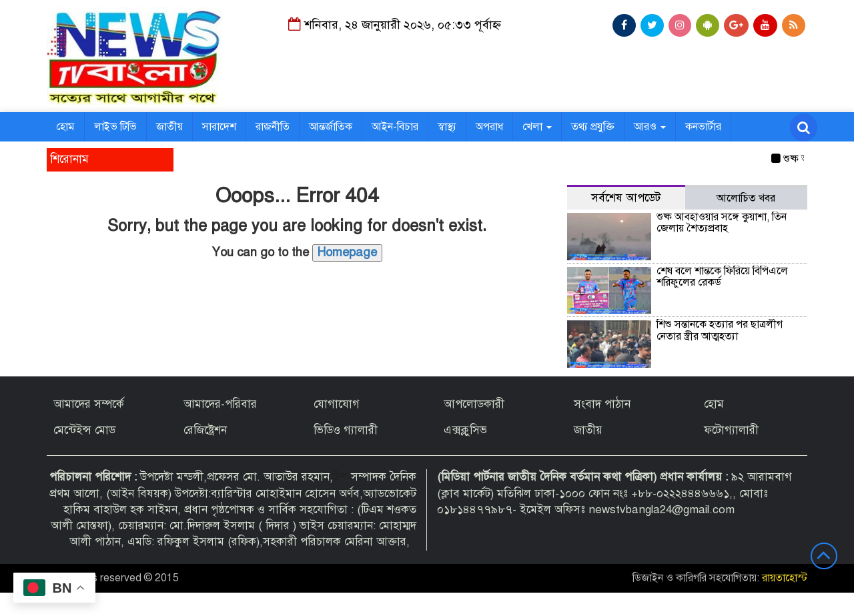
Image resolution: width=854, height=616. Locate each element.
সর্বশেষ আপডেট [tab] (626, 198)
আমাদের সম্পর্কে (89, 404)
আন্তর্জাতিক (331, 127)
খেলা (537, 127)
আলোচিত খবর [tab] (746, 198)
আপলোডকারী (474, 404)
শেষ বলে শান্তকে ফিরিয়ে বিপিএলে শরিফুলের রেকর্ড (722, 277)
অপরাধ (489, 127)
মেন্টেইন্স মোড (84, 430)
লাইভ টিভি (115, 127)
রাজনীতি (273, 127)
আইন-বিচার (395, 127)
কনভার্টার (703, 127)
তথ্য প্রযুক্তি (593, 127)
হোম (65, 127)
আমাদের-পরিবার (220, 404)
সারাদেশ (219, 127)
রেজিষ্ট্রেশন (205, 430)
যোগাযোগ (337, 404)
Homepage (347, 252)
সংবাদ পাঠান (602, 404)
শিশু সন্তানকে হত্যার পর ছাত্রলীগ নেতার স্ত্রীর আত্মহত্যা (720, 330)
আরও (650, 127)
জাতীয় (169, 127)
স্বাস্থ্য (447, 127)
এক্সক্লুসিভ (465, 430)
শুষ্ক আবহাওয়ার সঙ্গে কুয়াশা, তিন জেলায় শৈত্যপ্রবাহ (722, 223)
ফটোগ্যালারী (731, 430)
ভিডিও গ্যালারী (346, 430)
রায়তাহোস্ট (785, 578)
